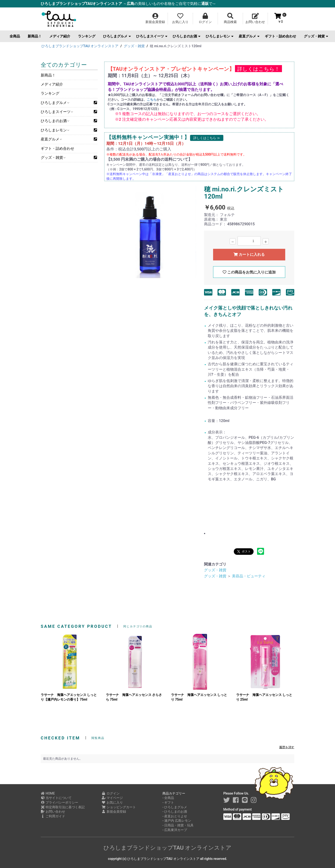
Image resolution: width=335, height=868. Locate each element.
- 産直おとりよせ (175, 816)
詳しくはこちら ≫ (207, 138)
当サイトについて (56, 798)
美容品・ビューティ (249, 576)
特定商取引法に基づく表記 (63, 807)
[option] (150, 233)
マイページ (112, 798)
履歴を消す (287, 747)
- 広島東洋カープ (175, 830)
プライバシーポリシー (59, 802)
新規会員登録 (114, 811)
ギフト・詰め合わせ (280, 36)
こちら (152, 100)
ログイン (111, 793)
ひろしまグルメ (117, 36)
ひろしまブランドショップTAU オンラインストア (168, 848)
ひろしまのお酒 (186, 36)
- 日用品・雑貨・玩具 (178, 825)
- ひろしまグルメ (175, 807)
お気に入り (112, 802)
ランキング (87, 36)
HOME (48, 793)
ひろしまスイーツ (152, 36)
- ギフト (168, 802)
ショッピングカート (119, 807)
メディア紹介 (60, 36)
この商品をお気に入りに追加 (249, 272)
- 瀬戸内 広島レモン (177, 821)
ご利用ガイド (53, 816)
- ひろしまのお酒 (175, 811)
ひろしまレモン (219, 36)
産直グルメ (249, 36)
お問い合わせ (53, 811)
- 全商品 (168, 798)
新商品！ (35, 36)
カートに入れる (249, 254)
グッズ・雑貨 (316, 36)
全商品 (15, 36)
